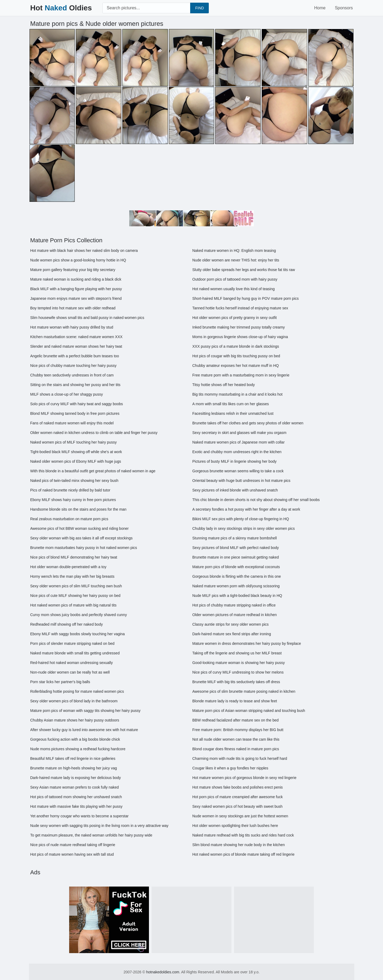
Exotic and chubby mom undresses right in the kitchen (237, 452)
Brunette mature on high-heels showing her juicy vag (74, 768)
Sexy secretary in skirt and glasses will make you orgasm (239, 433)
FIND (200, 8)
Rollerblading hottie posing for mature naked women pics (77, 691)
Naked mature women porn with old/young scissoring (236, 586)
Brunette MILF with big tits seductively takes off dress (236, 682)
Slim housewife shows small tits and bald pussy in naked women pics (87, 318)
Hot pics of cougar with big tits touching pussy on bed (236, 356)
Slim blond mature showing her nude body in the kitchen (239, 845)
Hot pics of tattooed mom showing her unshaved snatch (76, 797)
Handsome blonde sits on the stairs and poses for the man (78, 509)
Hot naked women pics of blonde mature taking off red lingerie (243, 854)
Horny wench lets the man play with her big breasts (72, 576)
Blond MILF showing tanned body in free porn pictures (75, 413)
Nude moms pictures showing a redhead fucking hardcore (78, 749)
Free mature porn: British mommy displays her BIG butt (238, 730)
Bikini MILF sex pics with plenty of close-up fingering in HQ (241, 519)
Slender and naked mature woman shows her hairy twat (76, 346)
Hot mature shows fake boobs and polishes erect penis (238, 787)
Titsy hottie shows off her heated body (224, 385)
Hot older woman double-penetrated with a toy (68, 567)
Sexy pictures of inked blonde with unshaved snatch (235, 490)
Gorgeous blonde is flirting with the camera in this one (237, 576)
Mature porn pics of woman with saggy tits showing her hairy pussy (86, 711)
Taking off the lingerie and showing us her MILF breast (237, 653)
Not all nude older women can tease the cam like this (236, 739)
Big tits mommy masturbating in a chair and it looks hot (237, 394)
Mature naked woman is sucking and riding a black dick (76, 279)
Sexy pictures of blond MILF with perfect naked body (236, 548)
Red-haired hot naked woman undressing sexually (72, 663)
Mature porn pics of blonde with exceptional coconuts (236, 567)
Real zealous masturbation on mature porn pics (69, 519)
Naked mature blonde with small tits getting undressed (75, 653)
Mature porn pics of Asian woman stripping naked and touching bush (249, 711)
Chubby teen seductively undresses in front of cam (72, 375)
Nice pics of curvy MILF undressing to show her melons (238, 672)
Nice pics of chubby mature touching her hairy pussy (74, 366)
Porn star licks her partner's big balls (60, 682)
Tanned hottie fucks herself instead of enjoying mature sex (240, 308)
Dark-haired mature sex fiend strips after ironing (232, 634)
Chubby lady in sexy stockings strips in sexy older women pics (243, 528)
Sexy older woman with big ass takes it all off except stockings (82, 538)
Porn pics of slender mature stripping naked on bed (72, 643)
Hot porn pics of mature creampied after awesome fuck (238, 797)
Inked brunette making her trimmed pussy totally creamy (239, 327)
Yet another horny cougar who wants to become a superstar (80, 816)
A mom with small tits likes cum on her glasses (231, 404)
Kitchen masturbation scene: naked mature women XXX (76, 337)
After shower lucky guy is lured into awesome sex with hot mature (84, 730)
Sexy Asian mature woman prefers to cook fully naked (75, 787)
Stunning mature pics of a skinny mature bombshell (235, 538)
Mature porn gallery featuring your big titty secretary (73, 270)
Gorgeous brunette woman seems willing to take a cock (238, 471)
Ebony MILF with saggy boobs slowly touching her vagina (78, 634)
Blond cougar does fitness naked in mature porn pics (236, 749)
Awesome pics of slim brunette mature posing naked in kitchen (244, 691)
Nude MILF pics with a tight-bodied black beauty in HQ (237, 596)
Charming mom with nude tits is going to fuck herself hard (240, 758)
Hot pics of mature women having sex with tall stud (72, 854)
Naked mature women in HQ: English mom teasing (234, 251)
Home (320, 8)
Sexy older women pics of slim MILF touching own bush (76, 586)
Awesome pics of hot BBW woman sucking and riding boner (80, 528)
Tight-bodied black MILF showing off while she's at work (76, 452)
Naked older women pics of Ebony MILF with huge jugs (76, 461)
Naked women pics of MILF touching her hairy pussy (74, 442)
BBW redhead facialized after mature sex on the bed (236, 720)
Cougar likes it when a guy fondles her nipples (230, 768)
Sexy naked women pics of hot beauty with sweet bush (237, 806)
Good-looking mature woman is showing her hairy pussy (239, 663)
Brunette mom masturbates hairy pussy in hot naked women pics (84, 548)
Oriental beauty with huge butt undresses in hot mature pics (241, 481)
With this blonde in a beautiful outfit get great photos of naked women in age (93, 471)
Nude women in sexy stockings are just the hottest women (240, 816)
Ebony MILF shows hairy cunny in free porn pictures (73, 500)
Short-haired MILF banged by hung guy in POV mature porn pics (245, 298)
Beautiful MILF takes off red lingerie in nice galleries (73, 758)
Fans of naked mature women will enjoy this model (72, 423)
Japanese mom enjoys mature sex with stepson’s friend (76, 298)
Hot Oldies (61, 8)
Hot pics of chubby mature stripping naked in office (234, 605)
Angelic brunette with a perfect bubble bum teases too (75, 356)
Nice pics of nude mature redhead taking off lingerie (73, 845)
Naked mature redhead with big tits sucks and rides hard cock (243, 835)
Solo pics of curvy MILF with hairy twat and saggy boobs (77, 404)
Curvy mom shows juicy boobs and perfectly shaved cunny (79, 615)
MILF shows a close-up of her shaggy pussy (67, 394)
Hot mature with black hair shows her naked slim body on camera (84, 251)
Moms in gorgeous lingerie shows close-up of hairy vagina (240, 337)
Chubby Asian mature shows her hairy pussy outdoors (75, 720)
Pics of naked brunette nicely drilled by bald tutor (70, 490)
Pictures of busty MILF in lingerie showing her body (234, 461)
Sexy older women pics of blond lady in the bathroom (74, 701)
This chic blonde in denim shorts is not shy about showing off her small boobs (256, 500)
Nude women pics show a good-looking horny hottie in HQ (78, 260)
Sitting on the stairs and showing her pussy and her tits (75, 385)
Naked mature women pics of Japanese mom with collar (238, 442)
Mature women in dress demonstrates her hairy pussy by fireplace (247, 643)
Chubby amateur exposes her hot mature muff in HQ (236, 366)
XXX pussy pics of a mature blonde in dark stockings (236, 346)
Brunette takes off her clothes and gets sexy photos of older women (248, 423)
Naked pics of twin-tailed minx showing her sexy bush (74, 481)
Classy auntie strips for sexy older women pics (230, 624)
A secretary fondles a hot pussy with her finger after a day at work (246, 509)
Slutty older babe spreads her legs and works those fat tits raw (244, 270)
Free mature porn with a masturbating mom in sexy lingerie (241, 375)
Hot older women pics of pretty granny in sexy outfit (234, 318)
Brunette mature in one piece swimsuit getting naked (236, 557)
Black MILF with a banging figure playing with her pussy (76, 289)
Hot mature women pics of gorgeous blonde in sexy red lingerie (244, 778)
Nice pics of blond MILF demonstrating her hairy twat (74, 557)
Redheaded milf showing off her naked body (67, 624)
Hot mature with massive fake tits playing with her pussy (76, 806)
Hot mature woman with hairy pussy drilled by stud (72, 327)
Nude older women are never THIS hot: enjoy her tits (236, 260)
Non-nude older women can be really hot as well (70, 672)
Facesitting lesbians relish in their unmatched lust (233, 413)
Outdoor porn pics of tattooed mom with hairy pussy (235, 279)
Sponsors (344, 8)
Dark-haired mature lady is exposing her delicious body (76, 778)
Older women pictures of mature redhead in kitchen (235, 615)
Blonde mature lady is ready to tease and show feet (235, 701)
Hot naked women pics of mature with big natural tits (74, 605)
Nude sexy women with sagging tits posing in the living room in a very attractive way (99, 826)
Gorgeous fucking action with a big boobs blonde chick (75, 739)
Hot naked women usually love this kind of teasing (234, 289)
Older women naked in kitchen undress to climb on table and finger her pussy (94, 433)
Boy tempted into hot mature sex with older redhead (73, 308)
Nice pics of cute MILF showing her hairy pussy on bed (75, 596)
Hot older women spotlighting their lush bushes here (235, 826)
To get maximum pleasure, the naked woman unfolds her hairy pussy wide (91, 835)
